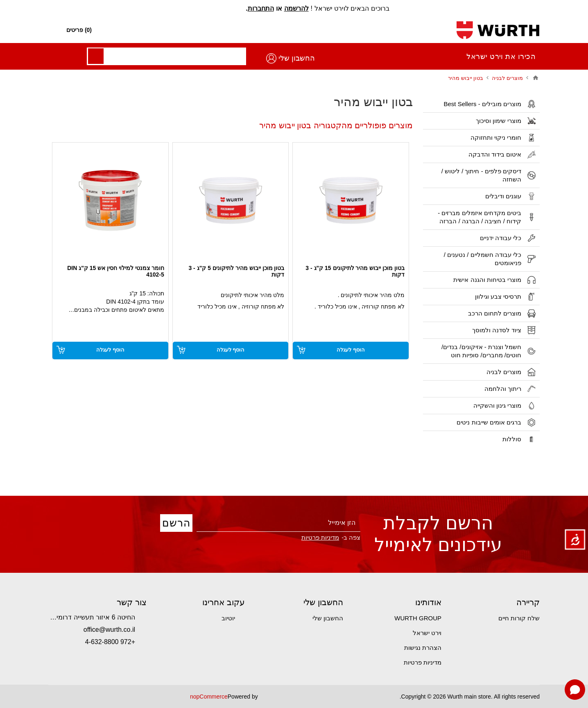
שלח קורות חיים (519, 618)
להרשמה (296, 8)
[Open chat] (575, 690)
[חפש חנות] (295, 30)
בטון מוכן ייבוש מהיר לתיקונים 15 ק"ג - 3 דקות (355, 271)
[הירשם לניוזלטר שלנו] (278, 523)
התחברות (261, 8)
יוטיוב (228, 618)
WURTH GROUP (418, 618)
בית (536, 78)
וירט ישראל (427, 633)
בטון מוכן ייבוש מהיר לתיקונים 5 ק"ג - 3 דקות (236, 271)
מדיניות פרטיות (320, 537)
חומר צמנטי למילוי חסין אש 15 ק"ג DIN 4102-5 (116, 271)
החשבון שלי (79, 58)
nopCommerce (209, 697)
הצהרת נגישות (423, 648)
